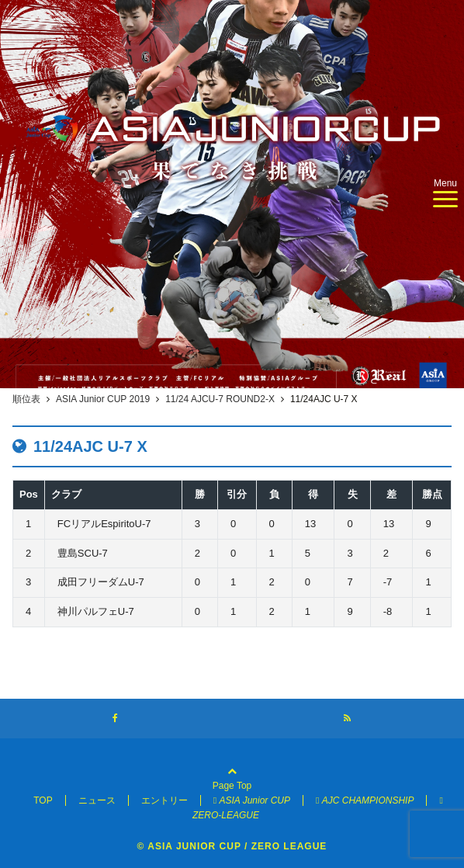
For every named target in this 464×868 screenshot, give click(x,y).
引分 (237, 494)
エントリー (164, 800)
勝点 (432, 494)
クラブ (66, 494)
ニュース (97, 800)
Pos (29, 494)
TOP (43, 800)
